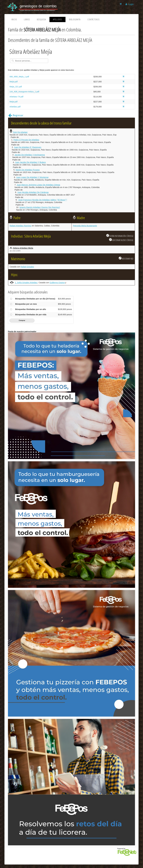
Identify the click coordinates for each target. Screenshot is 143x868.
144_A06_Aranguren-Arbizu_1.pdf (24, 92)
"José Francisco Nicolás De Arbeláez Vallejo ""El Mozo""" (42, 200)
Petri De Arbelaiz (20, 132)
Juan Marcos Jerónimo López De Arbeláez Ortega (38, 185)
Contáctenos (93, 19)
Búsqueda (41, 19)
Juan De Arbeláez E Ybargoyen (28, 147)
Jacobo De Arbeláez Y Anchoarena (30, 155)
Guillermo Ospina (57, 283)
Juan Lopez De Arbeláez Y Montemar (32, 177)
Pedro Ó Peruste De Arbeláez (26, 140)
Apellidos (57, 19)
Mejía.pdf (14, 82)
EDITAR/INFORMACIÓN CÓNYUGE (120, 236)
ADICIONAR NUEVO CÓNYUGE (121, 240)
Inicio (14, 19)
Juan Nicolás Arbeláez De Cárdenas (33, 192)
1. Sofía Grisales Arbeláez (26, 283)
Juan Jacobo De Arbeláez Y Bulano (30, 162)
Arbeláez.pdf (15, 107)
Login (131, 4)
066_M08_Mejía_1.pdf (19, 77)
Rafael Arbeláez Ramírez (21, 226)
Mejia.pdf (13, 102)
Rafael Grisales (27, 267)
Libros (27, 19)
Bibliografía (75, 19)
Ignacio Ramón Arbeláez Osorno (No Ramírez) (40, 207)
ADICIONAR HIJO (126, 258)
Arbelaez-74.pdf (16, 97)
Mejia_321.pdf (16, 87)
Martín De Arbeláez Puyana (28, 170)
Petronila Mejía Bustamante (85, 226)
